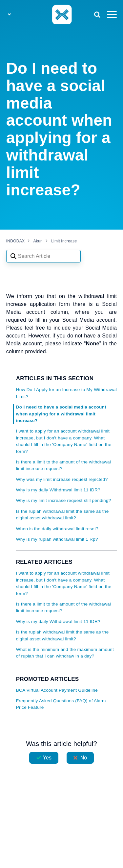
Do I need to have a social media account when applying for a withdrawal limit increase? (61, 414)
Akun (38, 241)
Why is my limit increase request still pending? (64, 500)
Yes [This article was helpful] (47, 758)
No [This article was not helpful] (84, 758)
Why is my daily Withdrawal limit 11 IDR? (58, 490)
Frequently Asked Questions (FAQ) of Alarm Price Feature (61, 704)
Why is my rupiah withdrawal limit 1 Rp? (57, 539)
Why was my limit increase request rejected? (62, 479)
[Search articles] (43, 256)
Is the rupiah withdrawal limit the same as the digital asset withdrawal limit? (62, 515)
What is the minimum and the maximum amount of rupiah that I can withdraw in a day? (65, 653)
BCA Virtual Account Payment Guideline (57, 690)
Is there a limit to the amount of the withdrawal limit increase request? (63, 465)
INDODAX (15, 241)
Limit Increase (64, 241)
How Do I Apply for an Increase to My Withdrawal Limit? (66, 393)
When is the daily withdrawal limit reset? (57, 529)
